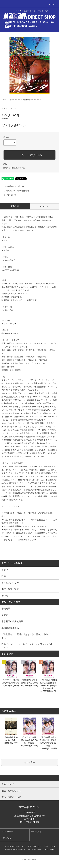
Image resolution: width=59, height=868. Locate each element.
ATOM (52, 849)
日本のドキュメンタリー (33, 100)
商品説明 (15, 206)
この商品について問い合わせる (15, 191)
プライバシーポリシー (34, 849)
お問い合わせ (7, 838)
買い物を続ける (8, 195)
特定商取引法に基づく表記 (14, 168)
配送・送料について (35, 846)
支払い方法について (19, 846)
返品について (9, 164)
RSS (47, 849)
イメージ (44, 206)
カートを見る (36, 832)
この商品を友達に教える (12, 186)
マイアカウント (7, 832)
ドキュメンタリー (16, 100)
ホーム (5, 100)
